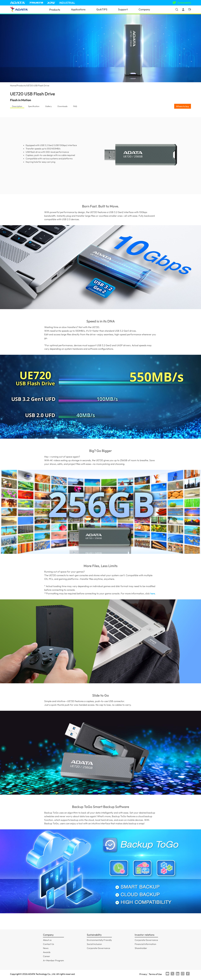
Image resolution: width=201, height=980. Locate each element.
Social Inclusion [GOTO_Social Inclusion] (94, 944)
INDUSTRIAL (67, 3)
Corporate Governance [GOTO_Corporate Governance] (98, 948)
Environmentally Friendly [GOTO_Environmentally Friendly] (99, 940)
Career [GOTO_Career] (47, 956)
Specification (34, 106)
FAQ (75, 106)
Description (17, 106)
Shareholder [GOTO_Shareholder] (141, 948)
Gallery (48, 106)
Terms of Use (155, 974)
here (153, 593)
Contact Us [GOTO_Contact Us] (49, 944)
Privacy (143, 974)
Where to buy (183, 106)
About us (47, 940)
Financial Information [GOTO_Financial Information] (145, 944)
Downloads (62, 106)
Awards (47, 952)
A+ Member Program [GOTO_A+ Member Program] (53, 960)
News (46, 948)
